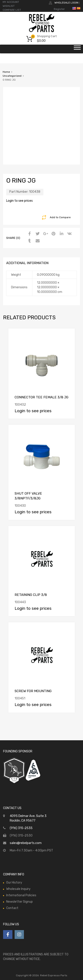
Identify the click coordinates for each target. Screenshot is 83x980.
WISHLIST (9, 6)
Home (6, 72)
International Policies (21, 895)
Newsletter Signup (19, 902)
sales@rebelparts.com (26, 843)
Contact (12, 908)
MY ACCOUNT (11, 2)
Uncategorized (12, 76)
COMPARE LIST (12, 10)
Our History (14, 883)
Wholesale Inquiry (18, 889)
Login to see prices (19, 201)
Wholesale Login (66, 3)
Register (59, 9)
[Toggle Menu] (77, 49)
